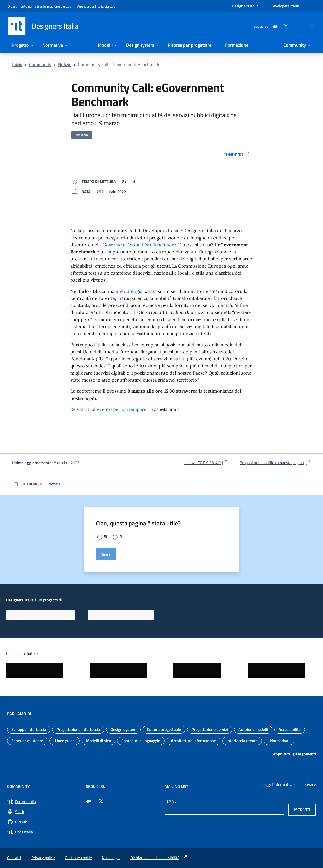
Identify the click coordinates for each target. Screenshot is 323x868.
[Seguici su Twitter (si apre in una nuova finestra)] (101, 801)
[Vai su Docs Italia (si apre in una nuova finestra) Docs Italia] (43, 832)
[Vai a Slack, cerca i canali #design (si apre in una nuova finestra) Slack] (43, 812)
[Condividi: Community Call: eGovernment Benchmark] (237, 155)
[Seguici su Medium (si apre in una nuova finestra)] (89, 801)
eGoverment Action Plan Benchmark (138, 245)
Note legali (111, 858)
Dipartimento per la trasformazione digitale (39, 6)
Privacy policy (43, 858)
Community (40, 64)
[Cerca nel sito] (309, 26)
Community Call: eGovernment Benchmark (119, 64)
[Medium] (264, 26)
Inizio (17, 64)
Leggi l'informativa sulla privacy (289, 785)
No (122, 537)
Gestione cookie (78, 858)
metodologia (129, 291)
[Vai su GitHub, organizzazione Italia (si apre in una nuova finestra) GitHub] (43, 822)
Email (171, 801)
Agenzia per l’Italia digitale (96, 6)
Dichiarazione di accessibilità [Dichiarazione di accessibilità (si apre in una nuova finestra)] (159, 858)
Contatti (14, 858)
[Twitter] (274, 26)
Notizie (65, 64)
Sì (106, 537)
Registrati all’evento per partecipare (108, 409)
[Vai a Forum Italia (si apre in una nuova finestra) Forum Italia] (43, 802)
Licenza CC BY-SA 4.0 (206, 463)
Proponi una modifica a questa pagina (275, 463)
